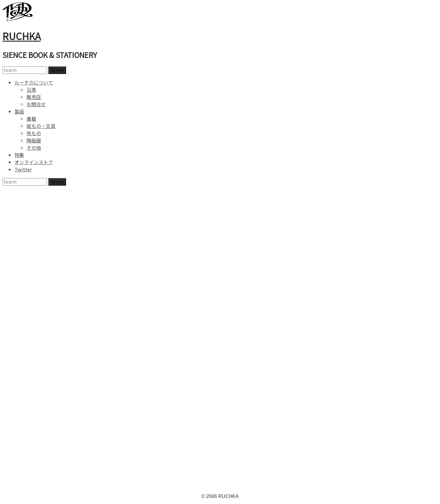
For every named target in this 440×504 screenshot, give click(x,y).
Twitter (23, 169)
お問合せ (36, 104)
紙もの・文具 (41, 126)
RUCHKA (22, 36)
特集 (19, 155)
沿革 (31, 90)
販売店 (34, 97)
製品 (19, 111)
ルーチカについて (34, 82)
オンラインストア (34, 162)
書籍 (31, 119)
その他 (34, 148)
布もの (34, 133)
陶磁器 (34, 140)
